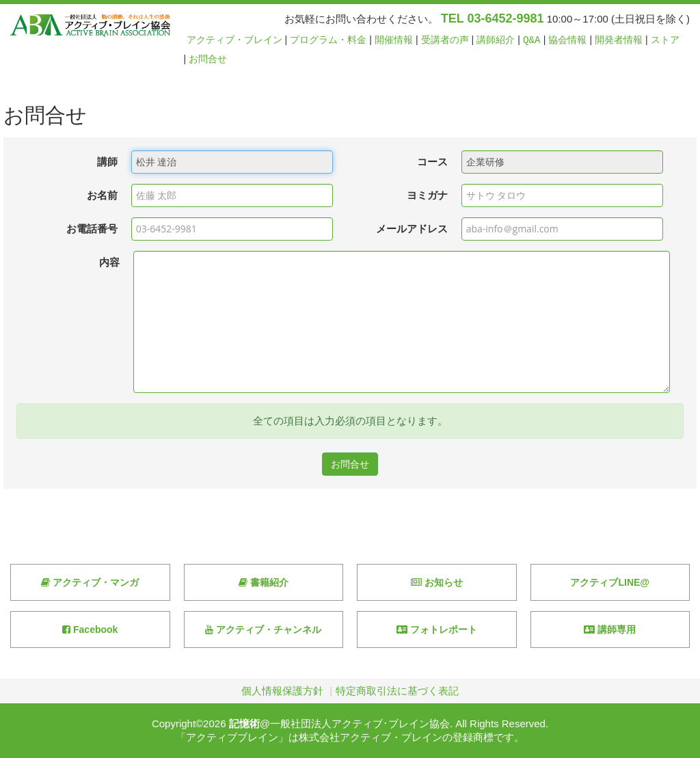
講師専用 (610, 630)
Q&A (532, 40)
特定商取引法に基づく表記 (397, 691)
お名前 (102, 195)
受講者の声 (445, 40)
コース (432, 162)
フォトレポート (437, 630)
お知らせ (437, 582)
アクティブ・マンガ (90, 582)
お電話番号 (92, 229)
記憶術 (244, 723)
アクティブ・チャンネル (263, 630)
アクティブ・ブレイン (234, 40)
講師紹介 (496, 40)
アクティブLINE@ (610, 582)
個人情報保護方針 (282, 691)
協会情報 (567, 40)
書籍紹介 (264, 582)
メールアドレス (412, 229)
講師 (107, 162)
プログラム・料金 (328, 40)
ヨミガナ (427, 195)
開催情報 (394, 40)
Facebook (90, 630)
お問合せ (208, 59)
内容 (109, 262)
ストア (665, 40)
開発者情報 (619, 40)
